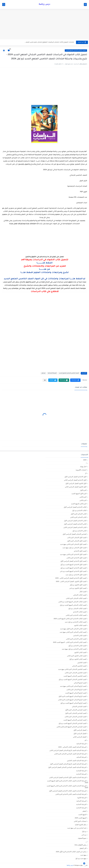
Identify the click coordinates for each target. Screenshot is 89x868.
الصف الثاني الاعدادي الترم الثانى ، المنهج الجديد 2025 (70, 642)
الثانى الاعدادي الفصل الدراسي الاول (75, 521)
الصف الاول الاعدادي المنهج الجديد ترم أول (73, 564)
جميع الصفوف (82, 838)
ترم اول (43, 373)
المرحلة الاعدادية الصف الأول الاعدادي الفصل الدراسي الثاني (68, 777)
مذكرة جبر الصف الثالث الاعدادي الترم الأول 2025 (71, 852)
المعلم (85, 811)
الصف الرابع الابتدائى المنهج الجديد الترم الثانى (72, 700)
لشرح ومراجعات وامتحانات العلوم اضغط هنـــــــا (45, 273)
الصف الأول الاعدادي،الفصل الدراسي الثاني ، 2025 (71, 578)
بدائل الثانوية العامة (81, 825)
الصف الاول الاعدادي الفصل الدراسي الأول (73, 561)
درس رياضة (44, 4)
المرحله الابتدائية (81, 801)
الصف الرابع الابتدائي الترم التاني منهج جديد (73, 686)
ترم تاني (84, 835)
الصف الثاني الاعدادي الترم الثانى (76, 639)
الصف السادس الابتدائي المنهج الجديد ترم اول (73, 723)
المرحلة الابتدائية (52, 373)
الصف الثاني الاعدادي (80, 635)
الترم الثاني (83, 500)
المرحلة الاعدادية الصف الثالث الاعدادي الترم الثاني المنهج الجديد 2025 (67, 787)
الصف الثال (83, 592)
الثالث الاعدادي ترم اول (79, 510)
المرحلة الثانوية (82, 798)
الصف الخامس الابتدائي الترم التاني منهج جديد (72, 669)
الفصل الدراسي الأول (80, 730)
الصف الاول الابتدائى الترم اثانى (77, 537)
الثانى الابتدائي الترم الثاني (78, 517)
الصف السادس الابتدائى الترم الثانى (76, 717)
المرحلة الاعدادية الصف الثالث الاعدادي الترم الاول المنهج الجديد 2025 (68, 782)
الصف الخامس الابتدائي (79, 666)
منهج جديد (83, 855)
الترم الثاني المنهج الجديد (79, 504)
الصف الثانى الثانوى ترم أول (78, 659)
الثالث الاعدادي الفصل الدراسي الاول (75, 507)
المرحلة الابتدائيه (81, 757)
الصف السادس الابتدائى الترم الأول (76, 710)
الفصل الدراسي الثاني (80, 737)
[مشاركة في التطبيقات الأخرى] (45, 380)
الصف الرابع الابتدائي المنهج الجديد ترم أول (73, 703)
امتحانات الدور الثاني (80, 821)
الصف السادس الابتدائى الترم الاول (76, 713)
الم (86, 740)
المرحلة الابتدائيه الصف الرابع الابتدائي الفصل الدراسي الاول (68, 764)
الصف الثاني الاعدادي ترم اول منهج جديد (74, 649)
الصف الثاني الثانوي (80, 652)
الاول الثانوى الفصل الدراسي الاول (76, 483)
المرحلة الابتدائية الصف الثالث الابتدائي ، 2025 (72, 747)
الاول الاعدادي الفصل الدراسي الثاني (75, 480)
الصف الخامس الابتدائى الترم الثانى (76, 673)
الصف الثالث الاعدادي (80, 612)
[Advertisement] (44, 24)
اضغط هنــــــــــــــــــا (45, 263)
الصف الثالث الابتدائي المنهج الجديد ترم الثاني (72, 602)
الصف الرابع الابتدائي (80, 683)
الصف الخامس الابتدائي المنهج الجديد (76, 50)
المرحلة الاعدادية (81, 774)
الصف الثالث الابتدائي (80, 595)
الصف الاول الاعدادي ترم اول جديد (76, 575)
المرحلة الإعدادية (81, 771)
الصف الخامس (82, 662)
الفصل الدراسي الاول (80, 733)
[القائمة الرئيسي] (85, 4)
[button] (75, 380)
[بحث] (4, 4)
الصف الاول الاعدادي (80, 551)
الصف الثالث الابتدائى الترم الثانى (76, 598)
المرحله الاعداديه (81, 808)
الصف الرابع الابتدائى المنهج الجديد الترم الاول (73, 696)
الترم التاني (83, 497)
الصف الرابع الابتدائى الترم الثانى (76, 690)
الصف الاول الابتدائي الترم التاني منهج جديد (73, 544)
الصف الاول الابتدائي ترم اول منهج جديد (74, 548)
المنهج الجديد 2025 (81, 818)
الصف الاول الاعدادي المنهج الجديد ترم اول (73, 568)
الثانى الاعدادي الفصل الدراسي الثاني (75, 527)
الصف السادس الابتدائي (79, 706)
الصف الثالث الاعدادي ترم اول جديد (76, 622)
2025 (85, 460)
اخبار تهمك (83, 466)
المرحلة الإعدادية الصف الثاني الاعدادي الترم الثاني (71, 794)
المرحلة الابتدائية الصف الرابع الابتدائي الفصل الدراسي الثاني (68, 750)
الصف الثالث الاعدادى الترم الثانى (76, 615)
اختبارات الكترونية (81, 470)
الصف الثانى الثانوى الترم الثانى (77, 656)
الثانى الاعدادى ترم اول (79, 531)
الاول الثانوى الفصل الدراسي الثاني (76, 487)
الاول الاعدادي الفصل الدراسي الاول (75, 477)
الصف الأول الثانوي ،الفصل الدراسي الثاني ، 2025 (71, 581)
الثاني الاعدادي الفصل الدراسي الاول (75, 524)
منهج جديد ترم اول (81, 858)
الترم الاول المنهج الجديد (79, 494)
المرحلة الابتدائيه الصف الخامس (77, 760)
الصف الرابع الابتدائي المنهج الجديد (76, 693)
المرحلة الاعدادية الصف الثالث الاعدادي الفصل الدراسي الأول (68, 791)
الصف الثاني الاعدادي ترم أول (77, 646)
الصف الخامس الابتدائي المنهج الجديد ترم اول (73, 679)
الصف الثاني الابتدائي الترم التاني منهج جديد (73, 632)
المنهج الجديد (82, 814)
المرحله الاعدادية (81, 804)
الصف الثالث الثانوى (80, 625)
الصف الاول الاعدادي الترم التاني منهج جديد (73, 554)
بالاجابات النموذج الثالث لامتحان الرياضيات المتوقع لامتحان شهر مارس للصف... (49, 42)
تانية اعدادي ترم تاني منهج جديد (77, 828)
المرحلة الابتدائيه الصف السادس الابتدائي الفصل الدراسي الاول (67, 767)
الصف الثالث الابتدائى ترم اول (77, 608)
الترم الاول (83, 490)
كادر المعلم (83, 848)
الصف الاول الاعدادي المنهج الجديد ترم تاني (73, 571)
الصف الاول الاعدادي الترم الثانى (76, 558)
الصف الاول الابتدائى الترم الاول (77, 541)
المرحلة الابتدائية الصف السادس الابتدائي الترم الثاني (70, 754)
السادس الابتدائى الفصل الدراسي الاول (75, 534)
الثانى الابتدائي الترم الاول (79, 514)
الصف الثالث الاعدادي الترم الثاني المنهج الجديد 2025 (70, 619)
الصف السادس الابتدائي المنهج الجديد (75, 720)
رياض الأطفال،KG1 (81, 845)
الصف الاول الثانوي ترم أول (78, 585)
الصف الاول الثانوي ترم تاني (78, 588)
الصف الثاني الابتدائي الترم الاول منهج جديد (73, 629)
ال (86, 473)
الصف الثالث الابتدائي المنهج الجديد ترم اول (73, 605)
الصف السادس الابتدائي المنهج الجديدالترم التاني (72, 727)
